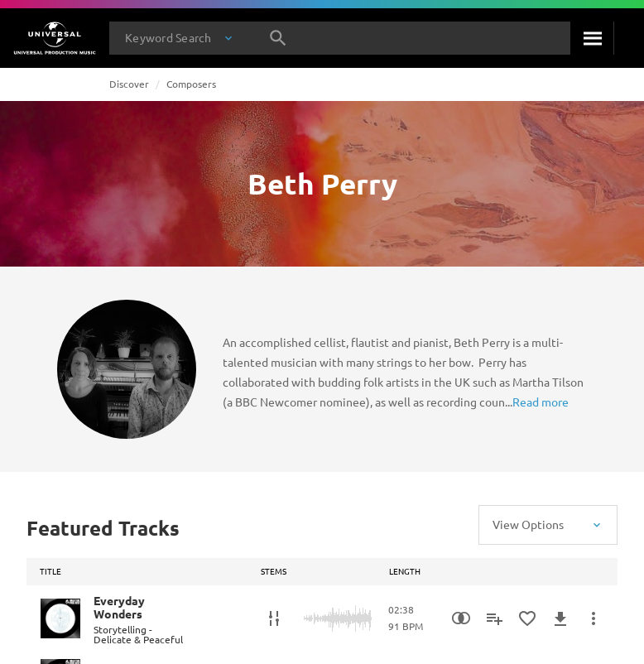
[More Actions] (594, 618)
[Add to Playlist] (494, 618)
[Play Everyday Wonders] (60, 618)
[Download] (560, 618)
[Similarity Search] (461, 618)
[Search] (592, 38)
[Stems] (274, 618)
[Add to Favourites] (527, 618)
